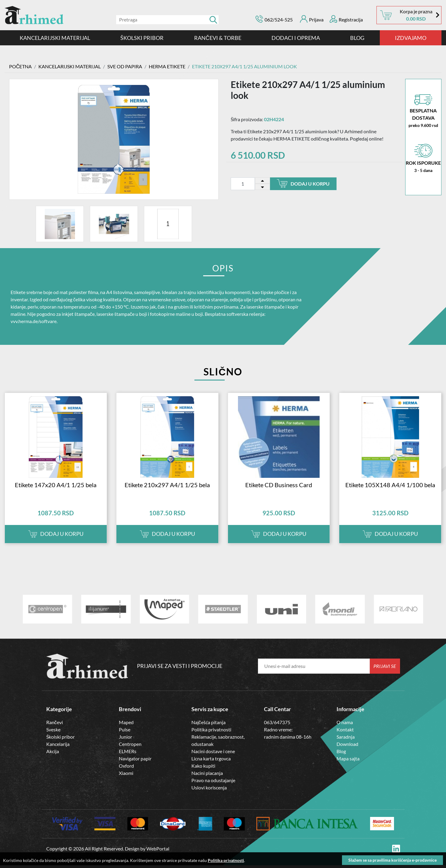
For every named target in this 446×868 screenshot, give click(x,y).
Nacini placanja (207, 775)
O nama (345, 725)
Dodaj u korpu (303, 183)
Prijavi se (385, 668)
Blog (357, 38)
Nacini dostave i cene (213, 754)
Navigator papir (135, 761)
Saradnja (346, 739)
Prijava (312, 19)
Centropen (130, 746)
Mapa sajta (348, 761)
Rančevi (55, 725)
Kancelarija (58, 746)
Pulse (125, 732)
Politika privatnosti (211, 732)
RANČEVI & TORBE (218, 38)
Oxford (126, 768)
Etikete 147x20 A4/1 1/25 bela (56, 487)
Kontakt (345, 732)
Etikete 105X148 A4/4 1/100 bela (390, 487)
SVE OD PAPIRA (125, 66)
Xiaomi (126, 775)
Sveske (53, 732)
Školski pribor (60, 739)
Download (347, 746)
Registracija (346, 19)
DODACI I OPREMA (296, 38)
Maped (126, 725)
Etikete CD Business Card (279, 487)
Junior (125, 739)
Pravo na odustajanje (213, 783)
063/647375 (277, 725)
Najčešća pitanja (208, 725)
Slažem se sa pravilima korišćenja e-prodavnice (392, 860)
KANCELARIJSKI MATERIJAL (55, 38)
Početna (21, 66)
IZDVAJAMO (411, 38)
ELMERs (128, 754)
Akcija (53, 754)
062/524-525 (279, 19)
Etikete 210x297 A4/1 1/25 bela (167, 487)
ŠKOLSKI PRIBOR (142, 38)
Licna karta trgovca (211, 761)
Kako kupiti (203, 768)
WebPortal (158, 851)
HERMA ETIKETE (167, 66)
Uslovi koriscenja (209, 790)
